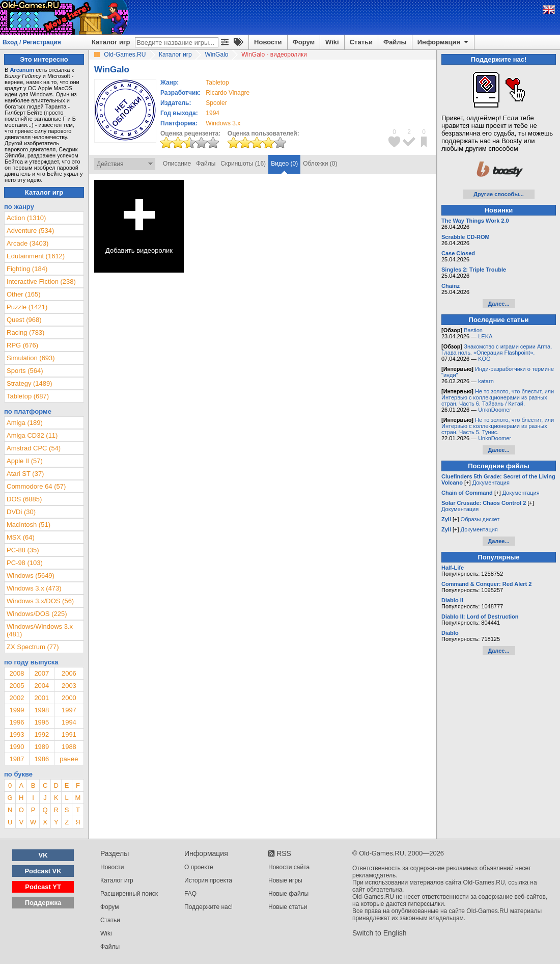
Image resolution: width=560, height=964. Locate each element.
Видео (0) (284, 164)
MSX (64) (21, 537)
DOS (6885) (24, 499)
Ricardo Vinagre (228, 93)
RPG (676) (22, 345)
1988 (69, 747)
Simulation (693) (31, 358)
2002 (17, 698)
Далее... (498, 304)
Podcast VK (43, 871)
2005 (17, 686)
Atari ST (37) (25, 474)
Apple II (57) (25, 461)
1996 (17, 722)
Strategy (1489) (30, 383)
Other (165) (23, 294)
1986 (41, 759)
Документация (491, 483)
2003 (69, 686)
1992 (41, 734)
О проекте (199, 867)
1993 (17, 734)
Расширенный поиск (129, 894)
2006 (69, 673)
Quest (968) (24, 320)
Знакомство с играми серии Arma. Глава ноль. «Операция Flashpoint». (497, 350)
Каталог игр (111, 42)
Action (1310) (26, 218)
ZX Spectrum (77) (33, 647)
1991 (69, 734)
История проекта (208, 880)
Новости (268, 42)
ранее (69, 759)
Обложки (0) (320, 164)
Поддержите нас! (208, 907)
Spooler (216, 103)
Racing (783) (25, 332)
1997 (69, 710)
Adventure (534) (30, 231)
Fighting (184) (27, 269)
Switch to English (380, 933)
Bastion (473, 330)
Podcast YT (43, 887)
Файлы (395, 42)
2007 (41, 673)
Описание (177, 164)
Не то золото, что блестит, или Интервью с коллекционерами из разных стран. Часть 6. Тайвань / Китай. (498, 397)
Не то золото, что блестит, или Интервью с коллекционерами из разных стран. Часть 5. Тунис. (498, 426)
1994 (213, 113)
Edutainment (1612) (36, 256)
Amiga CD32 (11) (32, 435)
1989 (41, 747)
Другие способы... (499, 194)
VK (43, 855)
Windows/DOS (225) (37, 614)
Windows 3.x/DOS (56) (40, 601)
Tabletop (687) (28, 396)
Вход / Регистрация (32, 42)
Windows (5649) (31, 575)
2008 (17, 673)
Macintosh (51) (29, 525)
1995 (41, 722)
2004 (41, 686)
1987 (17, 759)
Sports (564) (25, 371)
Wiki (332, 42)
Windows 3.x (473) (34, 588)
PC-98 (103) (25, 563)
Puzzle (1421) (27, 307)
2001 (41, 698)
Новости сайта (289, 867)
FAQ (190, 894)
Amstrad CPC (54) (34, 448)
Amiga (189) (25, 423)
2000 (69, 698)
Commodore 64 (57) (36, 486)
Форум (304, 42)
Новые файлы (288, 894)
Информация (444, 42)
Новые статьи (288, 907)
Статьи (361, 42)
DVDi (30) (21, 512)
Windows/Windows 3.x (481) (40, 630)
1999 (17, 710)
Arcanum (22, 70)
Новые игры (285, 880)
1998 (41, 710)
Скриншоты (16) (243, 164)
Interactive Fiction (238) (41, 282)
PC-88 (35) (23, 550)
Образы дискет (480, 519)
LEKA (485, 336)
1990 (17, 747)
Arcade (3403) (27, 243)
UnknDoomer (495, 410)
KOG (484, 359)
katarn (486, 381)
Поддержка (43, 903)
